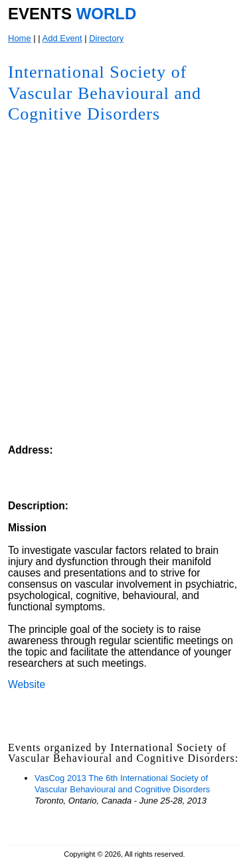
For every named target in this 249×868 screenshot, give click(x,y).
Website (27, 684)
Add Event (62, 38)
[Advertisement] (138, 358)
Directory (106, 38)
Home (20, 38)
